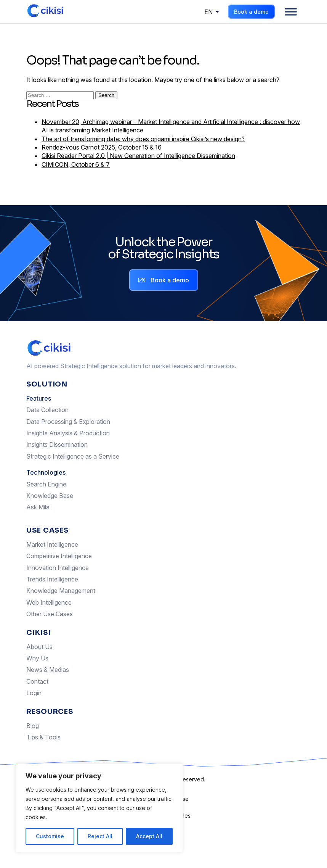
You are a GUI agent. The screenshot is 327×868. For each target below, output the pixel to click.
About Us (39, 647)
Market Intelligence (52, 544)
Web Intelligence (49, 602)
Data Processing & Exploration (68, 422)
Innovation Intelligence (58, 568)
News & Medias (48, 670)
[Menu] (291, 12)
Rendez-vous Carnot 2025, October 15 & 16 (102, 147)
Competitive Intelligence (59, 556)
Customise (50, 836)
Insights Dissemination (57, 444)
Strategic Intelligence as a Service (73, 456)
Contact (37, 681)
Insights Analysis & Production (68, 433)
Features (39, 398)
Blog (33, 726)
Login (34, 693)
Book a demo (251, 12)
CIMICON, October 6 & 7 (76, 164)
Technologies (46, 472)
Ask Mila (38, 507)
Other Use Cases (50, 614)
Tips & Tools (43, 737)
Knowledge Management (61, 591)
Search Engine (46, 484)
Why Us (37, 658)
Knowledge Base (50, 496)
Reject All (100, 836)
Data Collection (47, 410)
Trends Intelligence (52, 579)
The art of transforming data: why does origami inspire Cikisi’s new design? (143, 139)
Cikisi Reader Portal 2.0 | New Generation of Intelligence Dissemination (138, 156)
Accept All (149, 836)
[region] (99, 808)
